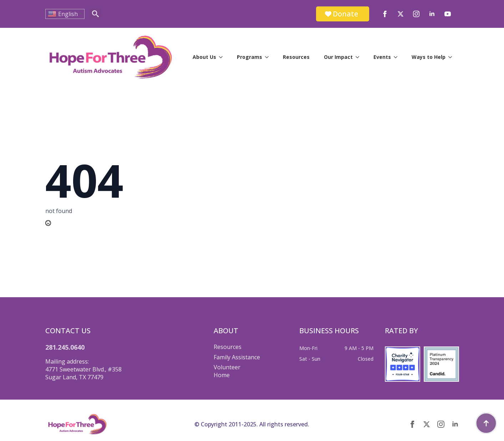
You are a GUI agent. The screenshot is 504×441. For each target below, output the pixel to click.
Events (382, 57)
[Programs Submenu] (269, 57)
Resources (296, 57)
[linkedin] (432, 14)
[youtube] (448, 14)
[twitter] (401, 14)
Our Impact (338, 57)
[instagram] (416, 14)
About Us (204, 57)
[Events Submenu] (398, 57)
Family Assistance (237, 357)
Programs (250, 57)
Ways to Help (429, 57)
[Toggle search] (95, 14)
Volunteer (227, 367)
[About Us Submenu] (223, 57)
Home (222, 375)
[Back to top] (486, 423)
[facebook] (385, 14)
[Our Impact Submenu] (360, 57)
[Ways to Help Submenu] (452, 57)
